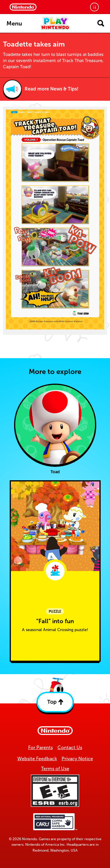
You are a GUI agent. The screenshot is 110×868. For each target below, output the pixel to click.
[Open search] (101, 23)
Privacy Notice (77, 759)
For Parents (40, 747)
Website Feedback (37, 759)
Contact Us (70, 747)
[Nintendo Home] (23, 7)
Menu (14, 23)
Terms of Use (55, 769)
